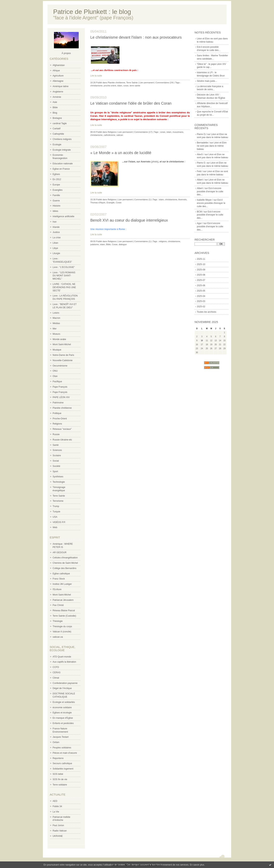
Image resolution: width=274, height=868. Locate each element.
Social (56, 461)
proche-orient (110, 86)
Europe (56, 185)
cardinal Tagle (60, 123)
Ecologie (57, 145)
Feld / (200, 171)
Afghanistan (59, 65)
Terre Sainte (59, 496)
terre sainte (135, 86)
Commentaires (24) (165, 83)
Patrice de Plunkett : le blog (92, 12)
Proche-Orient (60, 419)
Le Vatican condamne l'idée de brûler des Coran (131, 103)
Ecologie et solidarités (64, 702)
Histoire (56, 206)
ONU (55, 371)
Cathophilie (58, 134)
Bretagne (57, 118)
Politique (57, 413)
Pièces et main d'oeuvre (65, 753)
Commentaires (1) (143, 200)
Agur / (200, 223)
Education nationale (63, 164)
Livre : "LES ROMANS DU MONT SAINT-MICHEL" (64, 276)
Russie (56, 434)
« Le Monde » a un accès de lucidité (121, 153)
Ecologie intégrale (62, 150)
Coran (119, 203)
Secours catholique (62, 763)
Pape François (60, 387)
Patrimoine (58, 403)
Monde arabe (59, 339)
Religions (57, 424)
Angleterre (58, 92)
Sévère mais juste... (207, 81)
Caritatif (56, 129)
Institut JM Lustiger (62, 584)
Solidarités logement (63, 769)
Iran (55, 222)
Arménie (57, 97)
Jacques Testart (61, 737)
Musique (57, 350)
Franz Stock (59, 579)
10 (202, 341)
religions (163, 241)
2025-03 (201, 301)
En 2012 (57, 179)
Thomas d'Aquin (98, 203)
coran (126, 86)
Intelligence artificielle (63, 216)
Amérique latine (60, 86)
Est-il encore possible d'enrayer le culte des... (210, 192)
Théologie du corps (62, 626)
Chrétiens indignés (62, 139)
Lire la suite (96, 76)
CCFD (56, 667)
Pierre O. (201, 163)
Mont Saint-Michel (62, 344)
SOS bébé (58, 774)
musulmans (178, 132)
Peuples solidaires (62, 748)
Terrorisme (58, 501)
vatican (120, 135)
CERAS (56, 672)
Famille (56, 195)
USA (55, 517)
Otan (55, 376)
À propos (66, 53)
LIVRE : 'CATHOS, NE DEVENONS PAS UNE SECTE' (64, 287)
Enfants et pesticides (63, 723)
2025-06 (201, 285)
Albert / (200, 180)
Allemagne (58, 81)
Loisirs (56, 313)
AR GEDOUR (60, 552)
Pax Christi (58, 605)
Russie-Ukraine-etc (62, 440)
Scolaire (57, 455)
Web (55, 527)
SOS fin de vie (60, 779)
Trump (56, 506)
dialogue (123, 244)
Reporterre (58, 758)
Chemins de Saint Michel (65, 563)
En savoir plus (197, 865)
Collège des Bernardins (64, 568)
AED (55, 801)
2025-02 (201, 307)
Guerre (56, 201)
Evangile (111, 203)
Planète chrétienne (62, 408)
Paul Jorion (58, 825)
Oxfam (56, 742)
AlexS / (200, 154)
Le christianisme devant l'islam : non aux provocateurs (136, 37)
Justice (56, 232)
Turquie (56, 512)
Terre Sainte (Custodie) (64, 616)
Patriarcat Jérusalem (63, 600)
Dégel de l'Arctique (62, 688)
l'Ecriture (57, 589)
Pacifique (57, 382)
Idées (55, 211)
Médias (56, 323)
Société (56, 466)
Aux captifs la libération (64, 662)
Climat (56, 678)
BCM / (200, 212)
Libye (55, 248)
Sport (55, 471)
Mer (55, 329)
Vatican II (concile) (62, 632)
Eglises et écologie (62, 713)
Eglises (56, 174)
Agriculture (58, 76)
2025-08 (201, 275)
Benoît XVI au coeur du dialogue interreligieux (129, 220)
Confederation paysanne (65, 683)
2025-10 (201, 264)
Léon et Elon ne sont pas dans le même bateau (212, 146)
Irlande (56, 227)
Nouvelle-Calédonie (63, 360)
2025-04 (201, 296)
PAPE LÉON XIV (61, 397)
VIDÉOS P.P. (59, 522)
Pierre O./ (202, 134)
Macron (56, 318)
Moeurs (56, 334)
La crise (57, 238)
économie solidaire (62, 707)
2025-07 (201, 280)
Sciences (57, 450)
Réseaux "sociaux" (62, 429)
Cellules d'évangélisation (65, 558)
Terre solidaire (60, 785)
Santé (56, 445)
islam (120, 86)
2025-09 (201, 270)
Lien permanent (147, 83)
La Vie (56, 812)
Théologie (58, 621)
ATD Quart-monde (62, 657)
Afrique (56, 71)
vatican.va (58, 637)
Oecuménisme (60, 366)
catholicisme (109, 135)
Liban (55, 243)
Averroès (183, 200)
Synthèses (58, 477)
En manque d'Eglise (63, 718)
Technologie (59, 482)
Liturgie (56, 253)
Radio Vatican (60, 831)
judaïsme (95, 244)
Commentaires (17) (143, 132)
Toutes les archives (207, 312)
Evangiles (58, 190)
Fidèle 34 (57, 806)
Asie (55, 102)
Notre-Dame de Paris (63, 355)
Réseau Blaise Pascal (64, 610)
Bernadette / (203, 143)
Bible (55, 107)
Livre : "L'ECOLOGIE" (64, 267)
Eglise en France (61, 169)
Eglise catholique (61, 574)
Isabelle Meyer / (205, 200)
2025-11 (201, 259)
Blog (55, 113)
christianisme (96, 86)
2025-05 (201, 291)
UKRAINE (58, 836)
